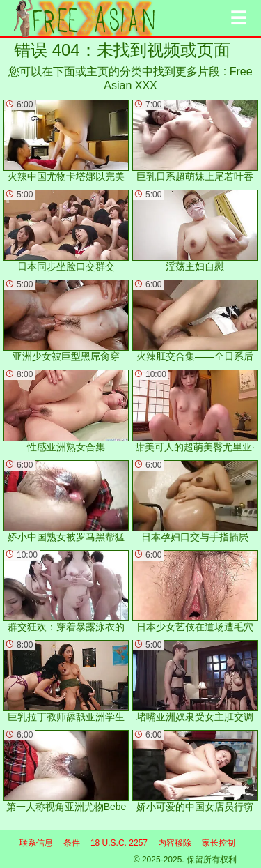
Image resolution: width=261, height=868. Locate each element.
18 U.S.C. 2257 (119, 843)
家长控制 (219, 843)
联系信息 (36, 843)
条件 (72, 843)
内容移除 (175, 843)
